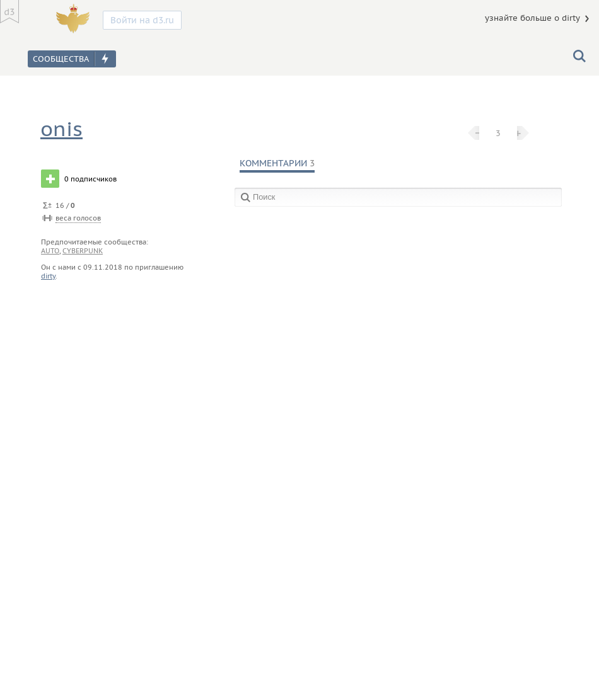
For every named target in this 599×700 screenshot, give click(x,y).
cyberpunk (83, 251)
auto (50, 251)
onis (61, 129)
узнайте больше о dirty (532, 18)
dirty (48, 276)
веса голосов (78, 218)
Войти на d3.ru (142, 20)
